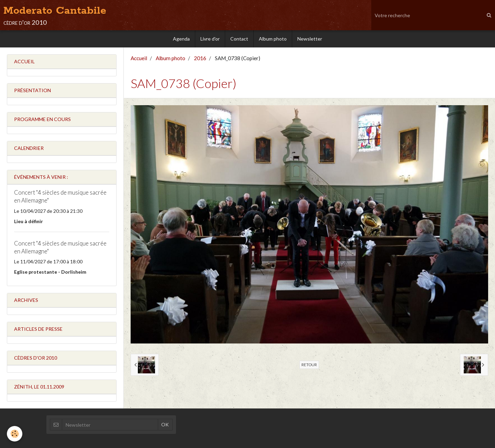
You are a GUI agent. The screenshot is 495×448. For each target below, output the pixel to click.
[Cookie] (15, 434)
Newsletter (310, 39)
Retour (309, 365)
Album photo (273, 39)
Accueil (139, 58)
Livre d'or (210, 39)
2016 (200, 58)
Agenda (181, 39)
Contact (239, 39)
